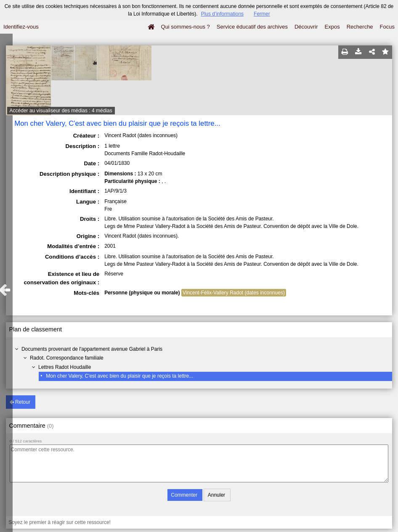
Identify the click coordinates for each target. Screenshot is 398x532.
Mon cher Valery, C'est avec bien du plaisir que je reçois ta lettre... (119, 376)
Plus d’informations (222, 14)
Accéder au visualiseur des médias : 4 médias (61, 111)
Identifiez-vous (21, 27)
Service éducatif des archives (252, 27)
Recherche (360, 27)
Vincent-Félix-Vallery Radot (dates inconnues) (234, 293)
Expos (332, 27)
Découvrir (306, 27)
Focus (387, 27)
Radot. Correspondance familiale (67, 358)
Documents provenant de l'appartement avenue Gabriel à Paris (92, 349)
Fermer (262, 14)
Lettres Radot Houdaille (65, 367)
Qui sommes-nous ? (186, 27)
